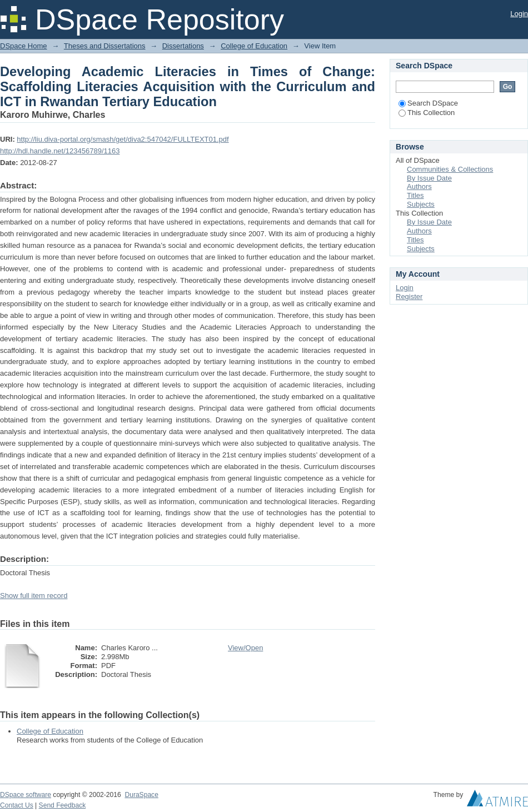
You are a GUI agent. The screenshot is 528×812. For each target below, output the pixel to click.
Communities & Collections (450, 169)
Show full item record (34, 596)
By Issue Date (429, 178)
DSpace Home (24, 46)
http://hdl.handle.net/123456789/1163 (60, 151)
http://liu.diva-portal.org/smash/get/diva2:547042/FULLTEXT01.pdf (123, 139)
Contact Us (17, 805)
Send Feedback (63, 805)
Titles (415, 195)
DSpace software (26, 795)
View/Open (245, 648)
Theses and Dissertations (105, 46)
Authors (419, 186)
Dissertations (183, 46)
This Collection (427, 113)
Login (519, 14)
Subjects (421, 204)
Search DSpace (428, 103)
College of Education (254, 46)
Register (409, 297)
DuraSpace (141, 795)
